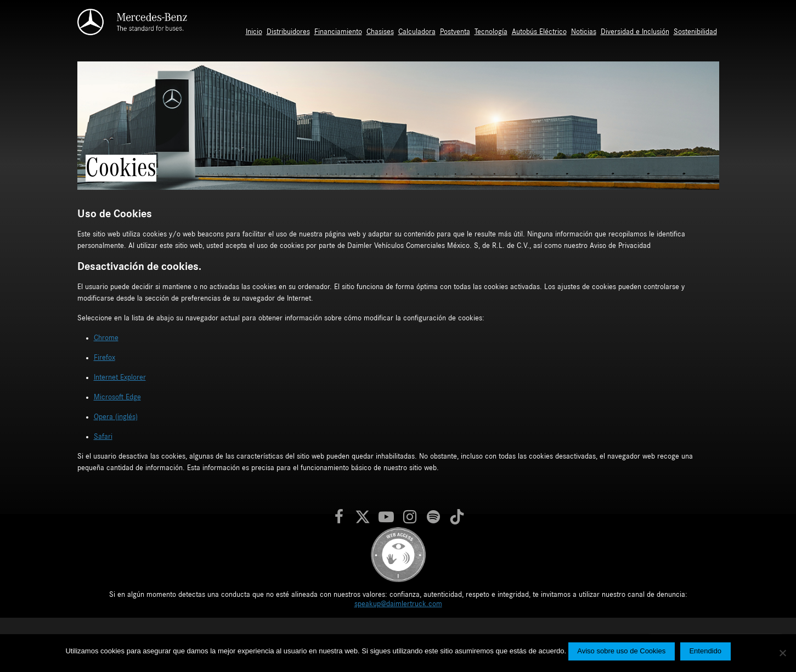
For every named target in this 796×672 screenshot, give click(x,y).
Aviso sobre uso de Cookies (621, 651)
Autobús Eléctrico (539, 32)
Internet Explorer (120, 377)
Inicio (254, 32)
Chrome (106, 338)
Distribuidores (288, 32)
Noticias (584, 32)
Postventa (455, 32)
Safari (103, 437)
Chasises (380, 32)
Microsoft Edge (117, 397)
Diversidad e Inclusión (635, 32)
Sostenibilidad (695, 32)
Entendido (705, 651)
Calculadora (417, 32)
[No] (782, 653)
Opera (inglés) (116, 417)
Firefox (105, 358)
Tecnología (491, 32)
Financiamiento (338, 32)
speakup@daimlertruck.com (398, 604)
